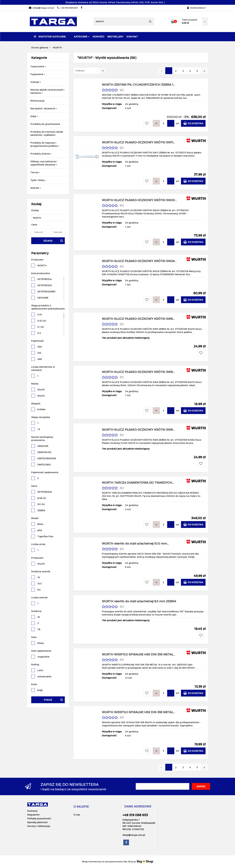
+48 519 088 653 (67, 8)
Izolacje (36, 82)
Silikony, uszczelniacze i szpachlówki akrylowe (44, 163)
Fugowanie (38, 74)
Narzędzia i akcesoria (44, 108)
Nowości (98, 37)
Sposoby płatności (37, 822)
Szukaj (48, 241)
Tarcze (35, 172)
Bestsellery (115, 37)
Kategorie (82, 37)
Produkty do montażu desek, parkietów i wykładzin (47, 133)
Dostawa (32, 811)
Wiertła (36, 188)
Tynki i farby (38, 180)
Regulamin (33, 815)
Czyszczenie (38, 66)
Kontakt (132, 37)
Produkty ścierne (41, 154)
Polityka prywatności (39, 818)
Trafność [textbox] (80, 71)
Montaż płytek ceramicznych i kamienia (47, 91)
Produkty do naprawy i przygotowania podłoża (45, 144)
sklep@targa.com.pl (41, 8)
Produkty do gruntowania (45, 124)
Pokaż (48, 700)
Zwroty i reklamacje (39, 826)
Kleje (34, 116)
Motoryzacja (37, 101)
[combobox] (90, 71)
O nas (77, 815)
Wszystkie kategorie (50, 37)
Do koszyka (193, 123)
